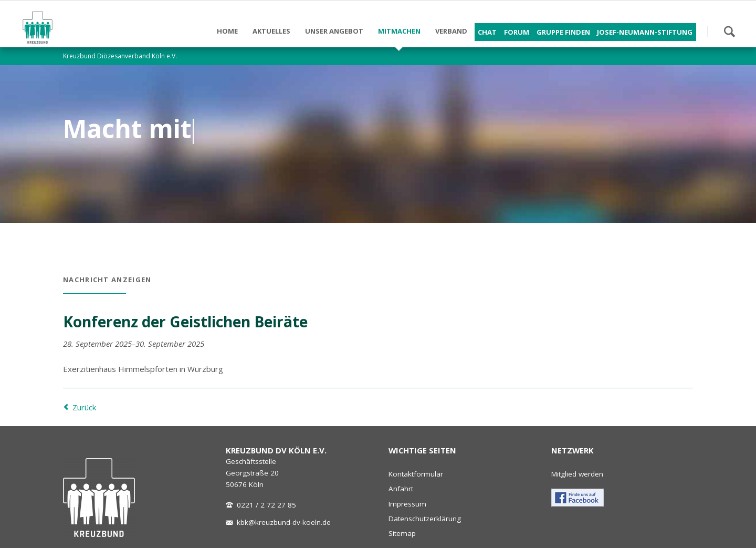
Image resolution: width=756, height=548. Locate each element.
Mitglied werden (577, 474)
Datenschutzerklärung (425, 519)
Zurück (84, 407)
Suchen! (729, 32)
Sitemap (402, 533)
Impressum (407, 504)
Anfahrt (401, 489)
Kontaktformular (416, 474)
